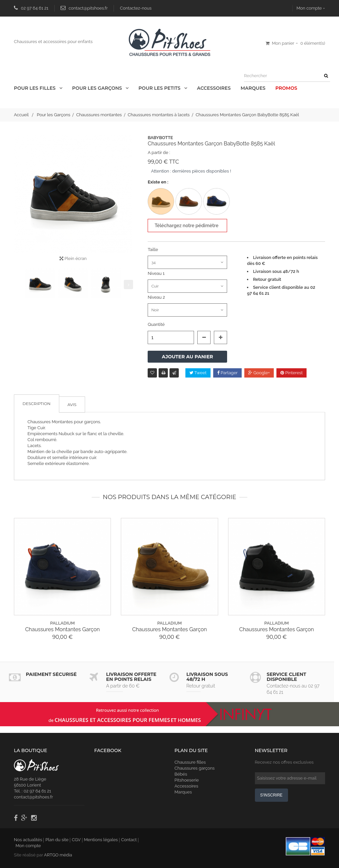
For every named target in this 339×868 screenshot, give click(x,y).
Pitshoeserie (187, 780)
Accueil (21, 115)
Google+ (259, 373)
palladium (63, 623)
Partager (227, 373)
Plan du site (57, 840)
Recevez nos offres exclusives (284, 762)
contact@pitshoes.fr (88, 8)
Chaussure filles (190, 762)
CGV (76, 840)
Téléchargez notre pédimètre (187, 226)
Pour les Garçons (98, 88)
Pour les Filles (35, 88)
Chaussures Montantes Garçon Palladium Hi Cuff (63, 630)
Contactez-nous (136, 8)
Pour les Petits (160, 88)
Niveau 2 (157, 297)
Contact (129, 840)
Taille (153, 250)
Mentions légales (101, 840)
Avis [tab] (72, 405)
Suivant (128, 284)
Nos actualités (28, 840)
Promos (286, 88)
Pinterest (291, 373)
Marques (253, 88)
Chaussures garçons (194, 768)
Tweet (198, 373)
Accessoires (214, 88)
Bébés (181, 774)
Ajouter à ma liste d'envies (152, 373)
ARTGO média (58, 855)
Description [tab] (37, 404)
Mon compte (309, 8)
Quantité (156, 324)
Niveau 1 (157, 273)
